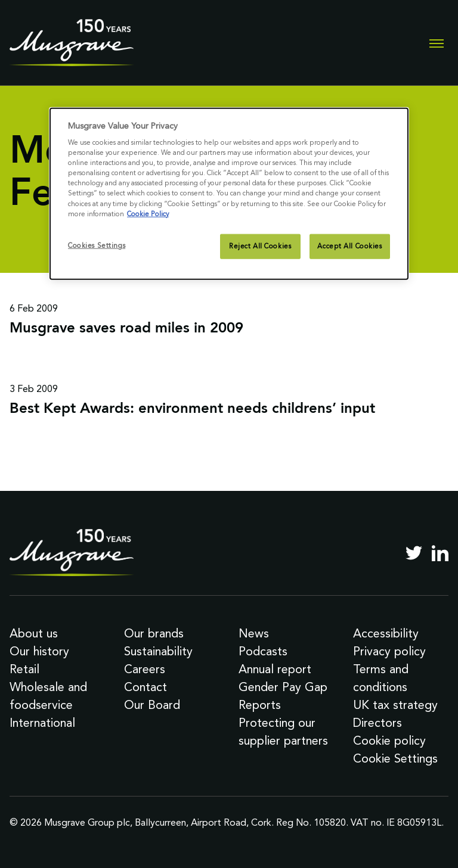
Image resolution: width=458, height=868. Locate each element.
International (42, 723)
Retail (24, 669)
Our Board (152, 705)
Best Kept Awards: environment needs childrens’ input (192, 409)
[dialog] (229, 193)
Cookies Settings (97, 245)
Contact (146, 687)
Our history (39, 651)
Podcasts (263, 651)
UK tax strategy (395, 705)
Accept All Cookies (349, 245)
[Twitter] (414, 553)
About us (34, 633)
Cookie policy (389, 741)
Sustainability (158, 651)
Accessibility (386, 633)
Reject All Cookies (260, 245)
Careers (145, 669)
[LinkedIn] (440, 553)
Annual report (275, 669)
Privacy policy (389, 651)
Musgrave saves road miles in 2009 (126, 329)
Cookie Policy (148, 213)
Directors (377, 723)
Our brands (154, 633)
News (254, 633)
